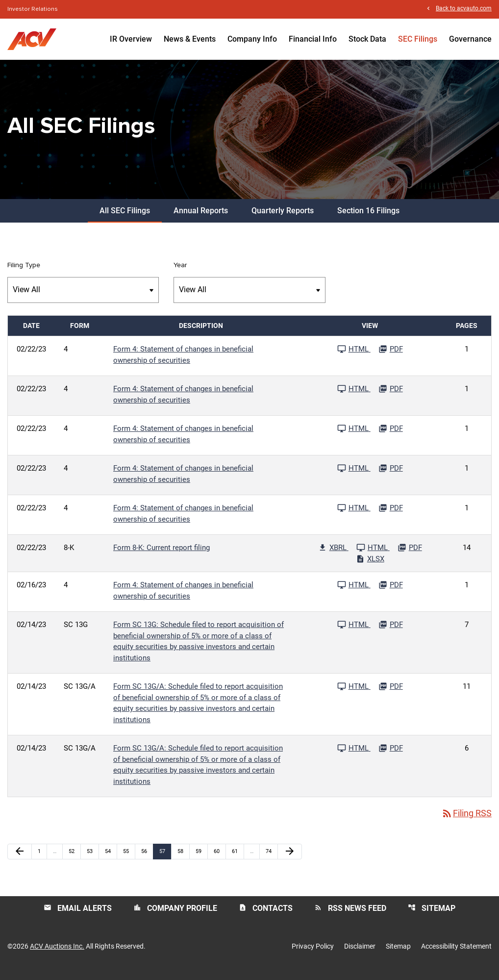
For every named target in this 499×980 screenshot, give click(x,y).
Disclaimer (360, 955)
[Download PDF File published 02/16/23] (391, 593)
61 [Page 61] (237, 859)
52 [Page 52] (74, 859)
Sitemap (432, 916)
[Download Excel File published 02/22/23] (370, 567)
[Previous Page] (20, 859)
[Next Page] (290, 859)
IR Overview (131, 39)
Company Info (252, 39)
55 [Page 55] (129, 859)
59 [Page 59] (201, 859)
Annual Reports (201, 218)
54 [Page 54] (111, 859)
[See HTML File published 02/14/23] (354, 632)
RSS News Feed (350, 916)
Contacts (266, 916)
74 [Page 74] (271, 859)
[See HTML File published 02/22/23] (354, 357)
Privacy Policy (313, 955)
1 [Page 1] (42, 859)
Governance (470, 39)
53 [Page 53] (92, 859)
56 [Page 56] (147, 859)
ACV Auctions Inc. (57, 955)
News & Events (190, 39)
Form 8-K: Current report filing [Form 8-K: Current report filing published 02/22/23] (162, 555)
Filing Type (24, 273)
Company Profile (175, 916)
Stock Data (367, 39)
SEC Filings (418, 39)
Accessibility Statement (456, 955)
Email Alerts (78, 916)
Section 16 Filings (368, 218)
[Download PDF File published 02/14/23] (391, 632)
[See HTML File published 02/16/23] (354, 593)
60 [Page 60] (219, 859)
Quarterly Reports (283, 218)
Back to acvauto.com (464, 9)
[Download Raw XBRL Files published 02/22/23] (333, 555)
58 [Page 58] (183, 859)
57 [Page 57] (165, 859)
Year (180, 273)
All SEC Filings (125, 218)
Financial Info (313, 39)
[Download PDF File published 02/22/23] (391, 357)
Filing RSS (466, 821)
